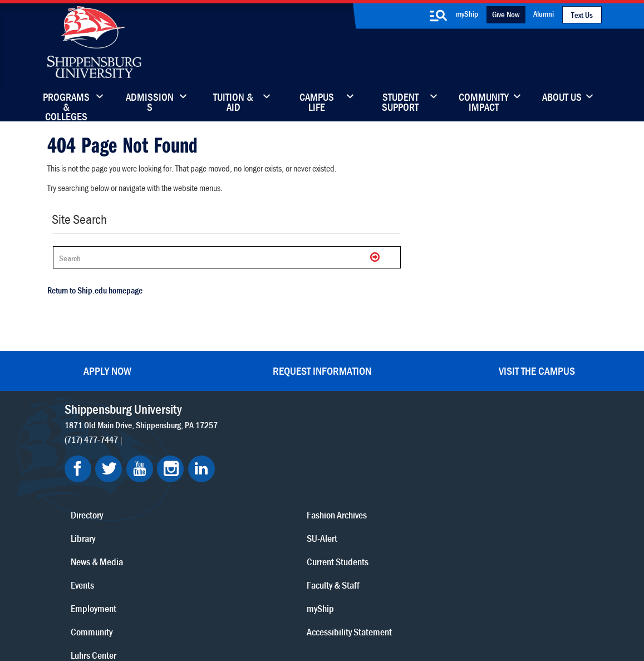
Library (277, 454)
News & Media (291, 478)
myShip (467, 14)
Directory (281, 431)
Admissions (150, 103)
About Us (562, 98)
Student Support (400, 103)
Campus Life (317, 103)
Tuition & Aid (233, 103)
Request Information (322, 365)
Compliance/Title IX (237, 612)
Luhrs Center (385, 454)
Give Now (506, 14)
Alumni (544, 14)
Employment (287, 524)
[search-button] (439, 16)
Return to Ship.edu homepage (91, 289)
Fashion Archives (392, 478)
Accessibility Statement (502, 478)
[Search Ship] (223, 256)
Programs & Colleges (66, 103)
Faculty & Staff (486, 431)
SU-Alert (377, 501)
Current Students (393, 524)
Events (276, 501)
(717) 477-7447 (96, 434)
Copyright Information (312, 602)
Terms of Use (245, 602)
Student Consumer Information (329, 612)
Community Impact (484, 103)
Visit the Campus (537, 365)
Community (383, 431)
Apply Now (107, 365)
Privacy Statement (183, 602)
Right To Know (381, 602)
